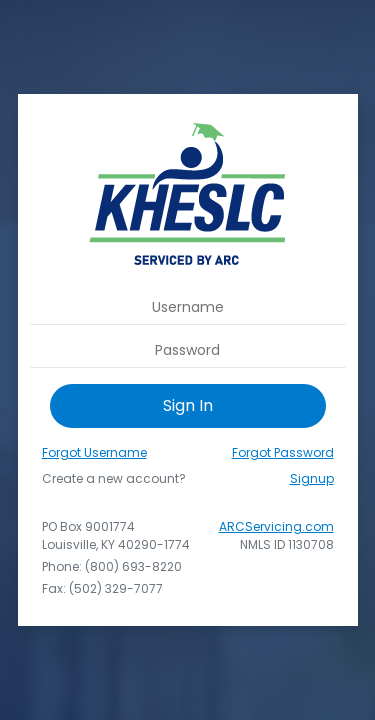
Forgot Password (283, 452)
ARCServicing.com (276, 526)
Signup (312, 478)
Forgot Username (94, 452)
